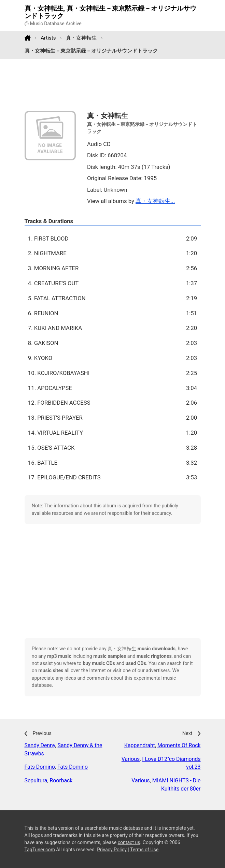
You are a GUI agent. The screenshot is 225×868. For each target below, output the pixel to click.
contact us (129, 842)
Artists (48, 38)
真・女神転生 (81, 38)
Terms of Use (144, 850)
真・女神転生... (155, 201)
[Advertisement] (113, 85)
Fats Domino (40, 767)
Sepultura (36, 780)
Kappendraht (140, 745)
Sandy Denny (40, 745)
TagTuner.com (40, 850)
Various (131, 759)
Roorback (61, 780)
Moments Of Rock (179, 745)
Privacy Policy (112, 850)
